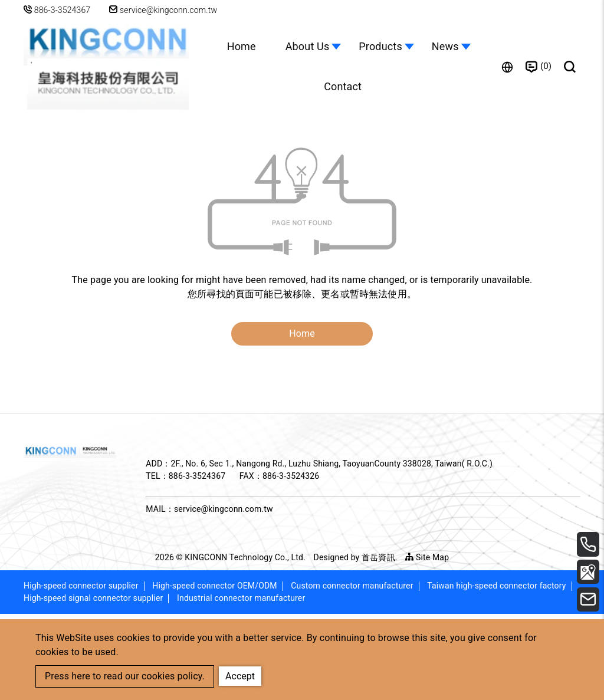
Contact (343, 86)
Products (380, 46)
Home (241, 46)
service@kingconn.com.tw (164, 10)
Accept (241, 676)
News (445, 46)
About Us (308, 46)
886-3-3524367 (63, 10)
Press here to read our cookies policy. (125, 676)
